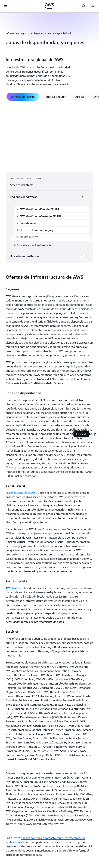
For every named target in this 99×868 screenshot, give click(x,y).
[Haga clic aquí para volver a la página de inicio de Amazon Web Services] (50, 6)
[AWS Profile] (93, 6)
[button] (20, 397)
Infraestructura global (17, 33)
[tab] (23, 97)
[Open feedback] (95, 434)
